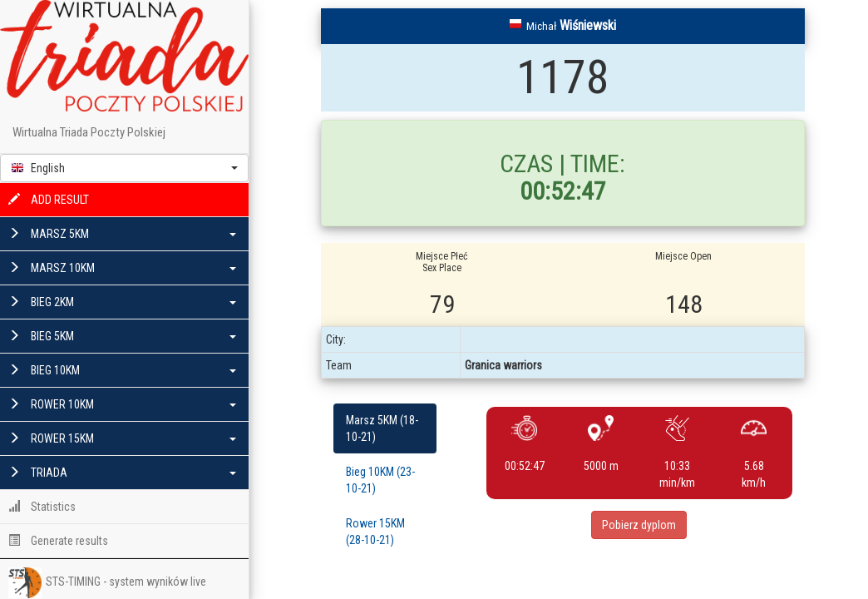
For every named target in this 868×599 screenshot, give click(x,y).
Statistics (42, 507)
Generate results (58, 541)
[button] (124, 168)
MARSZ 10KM (122, 268)
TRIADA (122, 473)
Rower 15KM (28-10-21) (375, 532)
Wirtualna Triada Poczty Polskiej (89, 132)
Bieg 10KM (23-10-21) (380, 480)
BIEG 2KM (122, 302)
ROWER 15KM (122, 438)
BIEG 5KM (122, 336)
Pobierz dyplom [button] (639, 525)
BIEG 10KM (122, 370)
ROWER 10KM (122, 404)
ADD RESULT (49, 200)
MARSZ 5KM (122, 234)
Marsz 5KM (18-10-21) (382, 428)
